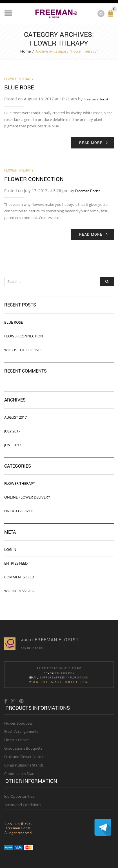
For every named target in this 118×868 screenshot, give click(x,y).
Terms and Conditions (23, 805)
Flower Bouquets (18, 723)
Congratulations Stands (24, 765)
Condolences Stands (21, 774)
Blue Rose (19, 87)
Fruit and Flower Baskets (25, 757)
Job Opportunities (19, 796)
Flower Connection (34, 179)
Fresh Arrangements (21, 731)
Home (25, 51)
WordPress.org (19, 591)
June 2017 (13, 445)
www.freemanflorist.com (59, 682)
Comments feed (19, 577)
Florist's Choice (17, 740)
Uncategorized (19, 511)
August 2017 (15, 417)
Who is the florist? (23, 350)
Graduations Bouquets (23, 748)
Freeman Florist (96, 99)
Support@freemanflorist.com (64, 678)
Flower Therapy (19, 79)
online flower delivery (27, 497)
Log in (10, 549)
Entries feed (16, 563)
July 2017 (12, 431)
